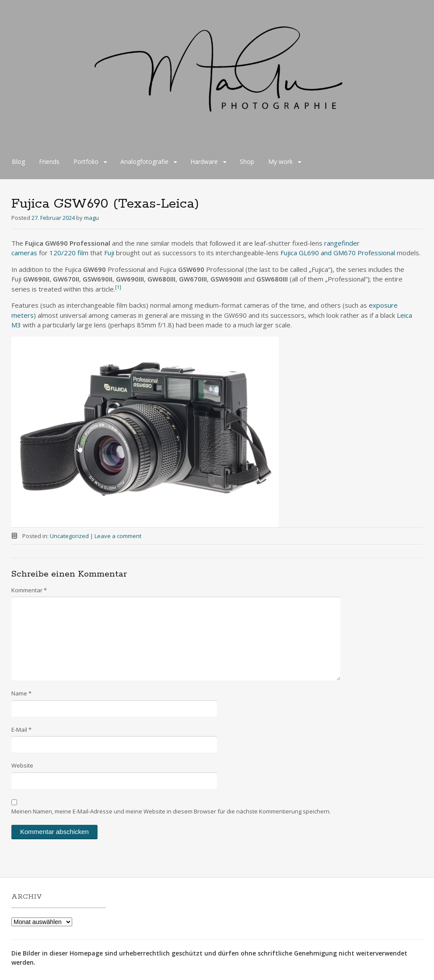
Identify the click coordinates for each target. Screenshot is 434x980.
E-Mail (21, 730)
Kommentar (29, 590)
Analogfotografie (144, 162)
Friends (49, 162)
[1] (118, 287)
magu (91, 218)
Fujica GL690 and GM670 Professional (338, 253)
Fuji (109, 253)
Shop (247, 162)
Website (22, 765)
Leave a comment (118, 536)
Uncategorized (69, 536)
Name (21, 693)
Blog (18, 162)
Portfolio (86, 162)
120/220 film (69, 253)
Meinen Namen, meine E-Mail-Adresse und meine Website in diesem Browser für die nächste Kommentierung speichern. (171, 811)
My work (280, 162)
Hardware (204, 162)
